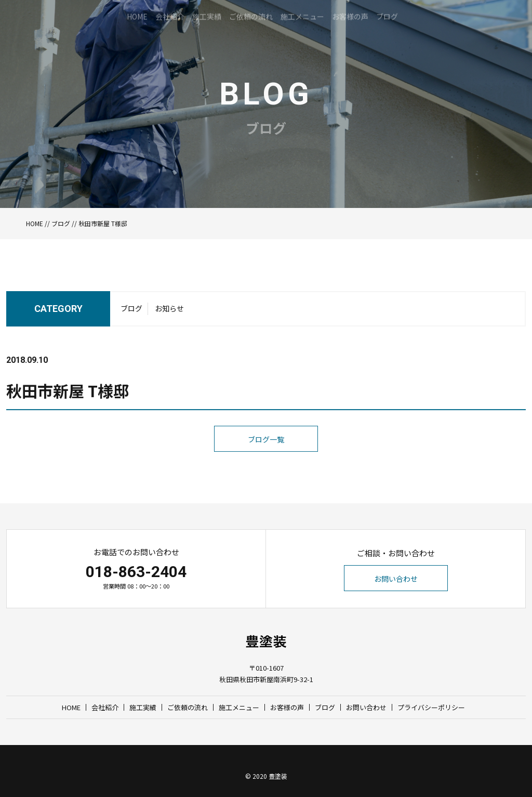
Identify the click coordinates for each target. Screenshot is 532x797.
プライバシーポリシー (431, 707)
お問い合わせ (396, 579)
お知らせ (169, 311)
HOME (35, 223)
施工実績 (143, 707)
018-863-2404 (136, 572)
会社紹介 (105, 707)
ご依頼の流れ (188, 707)
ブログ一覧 (266, 461)
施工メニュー (239, 707)
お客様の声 (287, 707)
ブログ (61, 223)
